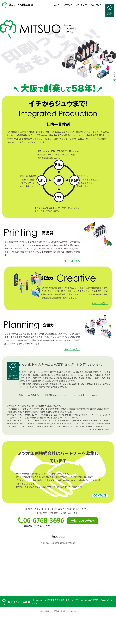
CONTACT (96, 5)
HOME (56, 5)
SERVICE (68, 5)
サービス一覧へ (72, 261)
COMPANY (81, 5)
